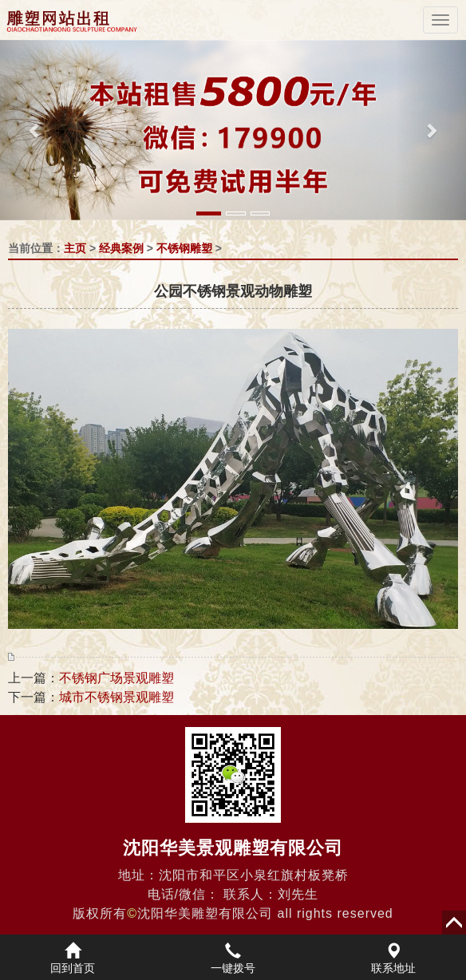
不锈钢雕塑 (184, 248)
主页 (75, 248)
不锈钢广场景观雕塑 (116, 678)
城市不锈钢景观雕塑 (116, 697)
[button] (35, 130)
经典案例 (121, 248)
